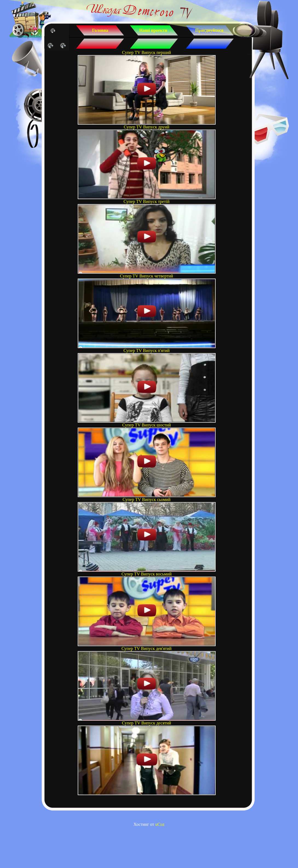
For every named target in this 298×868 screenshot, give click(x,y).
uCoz (160, 824)
